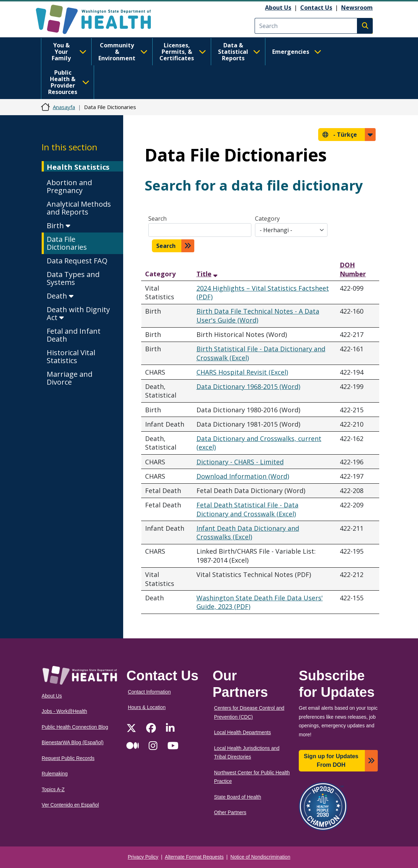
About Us (278, 8)
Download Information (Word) (243, 476)
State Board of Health (238, 797)
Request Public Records (68, 758)
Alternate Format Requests (194, 857)
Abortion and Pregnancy (69, 186)
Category (267, 219)
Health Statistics (78, 167)
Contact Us (316, 8)
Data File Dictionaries (67, 243)
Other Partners (230, 813)
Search (157, 219)
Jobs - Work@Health (64, 711)
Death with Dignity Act (78, 313)
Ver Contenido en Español (70, 805)
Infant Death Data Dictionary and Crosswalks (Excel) (248, 533)
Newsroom (357, 8)
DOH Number (353, 269)
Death (60, 296)
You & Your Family (69, 52)
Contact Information (149, 692)
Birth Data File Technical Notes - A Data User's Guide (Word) (258, 316)
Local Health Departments (242, 733)
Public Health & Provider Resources (69, 82)
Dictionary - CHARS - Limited (240, 462)
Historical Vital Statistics (71, 356)
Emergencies (297, 52)
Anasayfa (64, 107)
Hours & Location (147, 707)
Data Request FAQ (77, 261)
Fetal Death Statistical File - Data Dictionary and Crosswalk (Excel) (247, 509)
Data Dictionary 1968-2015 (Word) (248, 386)
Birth (59, 226)
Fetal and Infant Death (74, 335)
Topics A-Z (53, 790)
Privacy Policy (143, 857)
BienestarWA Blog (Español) (73, 743)
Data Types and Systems (73, 278)
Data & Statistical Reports (239, 52)
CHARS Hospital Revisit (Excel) (242, 372)
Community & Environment (123, 52)
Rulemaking (55, 774)
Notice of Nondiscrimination (261, 857)
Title (205, 274)
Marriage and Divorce (69, 378)
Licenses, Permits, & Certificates (183, 52)
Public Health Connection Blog (75, 727)
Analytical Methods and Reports (79, 208)
